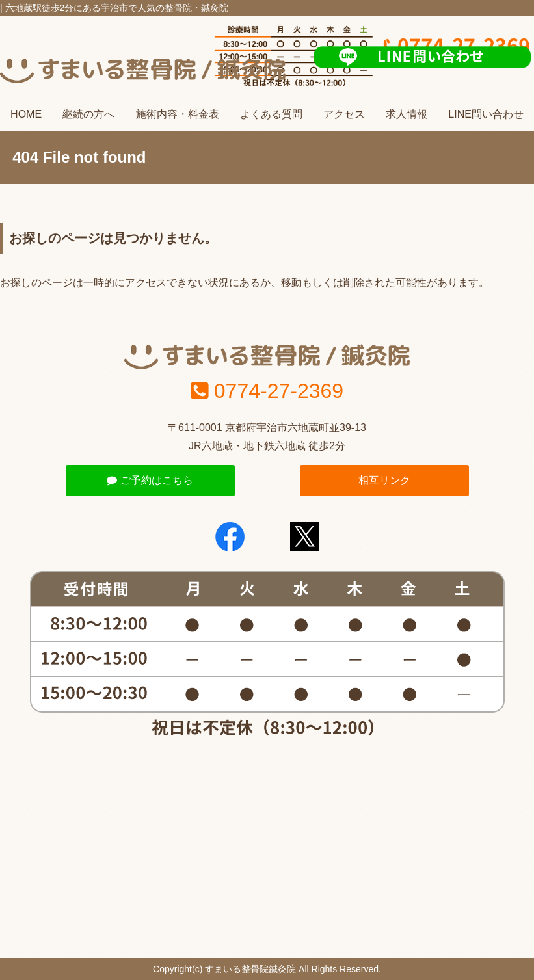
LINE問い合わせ (486, 114)
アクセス (344, 114)
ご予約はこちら (150, 480)
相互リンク (384, 480)
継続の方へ (88, 114)
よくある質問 (271, 114)
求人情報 (407, 114)
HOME (26, 114)
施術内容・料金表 (178, 114)
